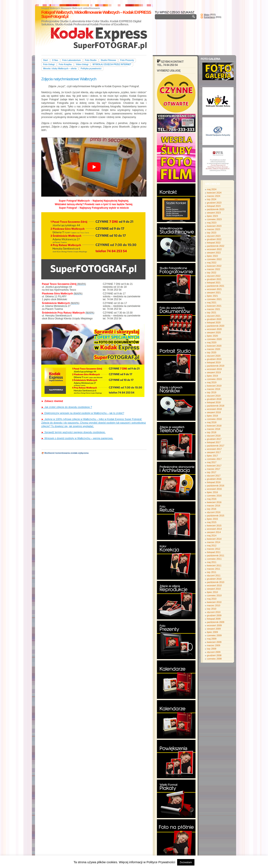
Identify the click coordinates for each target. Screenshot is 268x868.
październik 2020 (216, 326)
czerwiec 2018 (214, 419)
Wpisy (207, 15)
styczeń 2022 (214, 276)
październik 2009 (216, 622)
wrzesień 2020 (214, 329)
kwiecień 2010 (214, 602)
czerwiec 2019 (214, 379)
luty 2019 (212, 392)
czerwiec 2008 (214, 659)
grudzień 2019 (214, 359)
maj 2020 (212, 342)
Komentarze (209, 17)
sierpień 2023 (214, 213)
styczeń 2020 (214, 356)
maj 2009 (212, 639)
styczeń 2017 (214, 476)
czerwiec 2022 (214, 259)
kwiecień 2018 (214, 426)
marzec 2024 (214, 196)
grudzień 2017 (214, 439)
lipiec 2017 (212, 456)
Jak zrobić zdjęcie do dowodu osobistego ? (67, 407)
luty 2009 (212, 649)
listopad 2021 (214, 283)
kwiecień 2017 (214, 466)
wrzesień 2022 (214, 249)
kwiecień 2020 (214, 346)
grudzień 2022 (214, 239)
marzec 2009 (214, 645)
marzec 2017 (214, 469)
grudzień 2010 (214, 579)
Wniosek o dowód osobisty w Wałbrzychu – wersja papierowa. (77, 438)
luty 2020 (212, 352)
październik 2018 (216, 406)
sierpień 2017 (214, 452)
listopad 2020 (214, 322)
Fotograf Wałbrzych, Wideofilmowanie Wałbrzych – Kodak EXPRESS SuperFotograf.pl (96, 14)
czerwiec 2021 (214, 299)
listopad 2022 (214, 243)
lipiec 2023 (212, 216)
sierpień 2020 (214, 332)
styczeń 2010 (214, 612)
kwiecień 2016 (214, 502)
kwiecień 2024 (214, 193)
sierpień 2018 (214, 412)
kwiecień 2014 (214, 539)
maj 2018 (212, 422)
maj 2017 (212, 462)
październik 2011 (216, 556)
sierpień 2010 (214, 589)
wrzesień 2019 (214, 369)
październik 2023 (216, 209)
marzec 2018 (214, 429)
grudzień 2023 (214, 203)
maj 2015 (212, 522)
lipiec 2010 (212, 592)
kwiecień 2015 (214, 526)
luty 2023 (212, 233)
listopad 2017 (214, 442)
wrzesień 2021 (214, 289)
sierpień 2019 (214, 372)
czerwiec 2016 (214, 496)
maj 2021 (212, 303)
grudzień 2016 (214, 479)
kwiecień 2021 (214, 306)
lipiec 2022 (212, 256)
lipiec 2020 (212, 336)
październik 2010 (216, 582)
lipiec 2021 (212, 296)
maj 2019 (212, 382)
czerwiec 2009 (214, 635)
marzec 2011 (214, 569)
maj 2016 (212, 499)
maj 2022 (212, 263)
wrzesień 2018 (214, 409)
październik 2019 (216, 366)
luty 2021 (212, 312)
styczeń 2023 (214, 236)
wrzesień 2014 (214, 529)
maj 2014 (212, 536)
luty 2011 (212, 572)
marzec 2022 (214, 269)
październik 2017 (216, 446)
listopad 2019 (214, 362)
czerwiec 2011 (214, 559)
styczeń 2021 (214, 316)
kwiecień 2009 (214, 642)
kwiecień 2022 (214, 266)
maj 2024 (212, 189)
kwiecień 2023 (214, 226)
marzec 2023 (214, 229)
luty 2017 (212, 472)
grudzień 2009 (214, 615)
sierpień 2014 (214, 532)
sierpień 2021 (214, 293)
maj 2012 (212, 546)
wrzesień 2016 (214, 489)
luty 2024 (212, 199)
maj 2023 (212, 223)
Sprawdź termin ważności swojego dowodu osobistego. (73, 432)
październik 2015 (216, 516)
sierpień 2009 (214, 629)
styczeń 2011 (214, 575)
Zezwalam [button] (186, 862)
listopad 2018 (214, 402)
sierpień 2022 (214, 253)
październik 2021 (216, 286)
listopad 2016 (214, 482)
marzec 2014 (214, 542)
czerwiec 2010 (214, 595)
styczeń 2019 (214, 396)
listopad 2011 (214, 552)
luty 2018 (212, 432)
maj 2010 (212, 599)
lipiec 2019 (212, 376)
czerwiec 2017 (214, 459)
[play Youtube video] (94, 167)
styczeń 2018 (214, 436)
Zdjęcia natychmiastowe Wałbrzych (69, 79)
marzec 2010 (214, 605)
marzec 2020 (214, 349)
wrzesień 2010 (214, 585)
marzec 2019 (214, 389)
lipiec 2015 (212, 519)
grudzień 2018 (214, 399)
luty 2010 (212, 609)
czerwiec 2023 (214, 219)
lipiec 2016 (212, 492)
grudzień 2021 (214, 279)
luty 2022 (212, 273)
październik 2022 (216, 246)
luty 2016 (212, 509)
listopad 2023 (214, 206)
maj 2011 (212, 562)
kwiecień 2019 (214, 386)
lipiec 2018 (212, 416)
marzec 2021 (214, 309)
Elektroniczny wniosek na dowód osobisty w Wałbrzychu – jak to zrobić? (83, 413)
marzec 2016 (214, 506)
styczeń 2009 (214, 652)
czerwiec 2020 (214, 339)
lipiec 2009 (212, 632)
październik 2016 (216, 486)
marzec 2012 (214, 549)
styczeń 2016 (214, 512)
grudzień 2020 (214, 319)
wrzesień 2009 (214, 625)
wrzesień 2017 (214, 449)
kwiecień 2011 (214, 565)
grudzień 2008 (214, 655)
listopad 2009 (214, 619)
